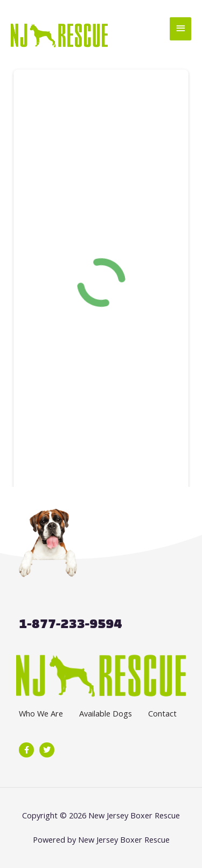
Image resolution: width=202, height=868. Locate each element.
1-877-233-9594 (70, 624)
